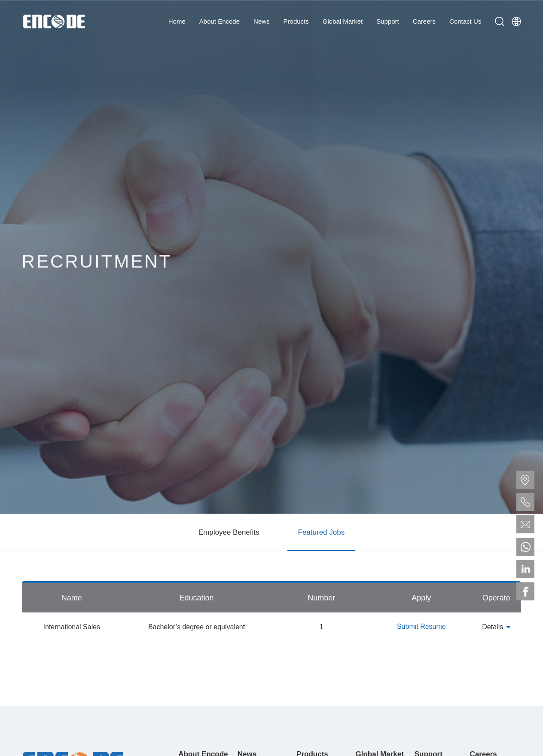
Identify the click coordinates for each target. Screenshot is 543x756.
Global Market (343, 21)
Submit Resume (421, 626)
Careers (424, 21)
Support (388, 21)
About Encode (220, 21)
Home (177, 21)
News (262, 21)
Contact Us (465, 21)
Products (296, 21)
